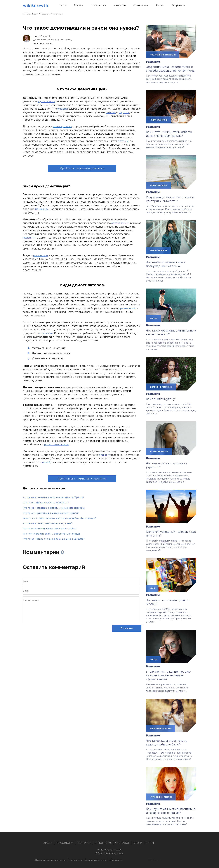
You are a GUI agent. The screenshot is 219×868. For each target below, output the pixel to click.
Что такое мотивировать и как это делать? (48, 523)
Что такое (123, 843)
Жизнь (48, 843)
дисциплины (44, 333)
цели (152, 588)
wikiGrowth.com (30, 14)
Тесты (150, 843)
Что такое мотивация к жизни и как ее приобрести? (53, 497)
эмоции (63, 109)
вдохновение (46, 101)
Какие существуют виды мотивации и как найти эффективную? (60, 518)
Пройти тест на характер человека (82, 168)
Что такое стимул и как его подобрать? (46, 503)
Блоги (138, 843)
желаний (29, 238)
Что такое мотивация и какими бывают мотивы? (51, 513)
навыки (154, 319)
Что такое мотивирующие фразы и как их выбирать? (54, 539)
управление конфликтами (163, 55)
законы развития (158, 250)
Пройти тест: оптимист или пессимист (82, 479)
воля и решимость (159, 451)
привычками (127, 308)
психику (104, 455)
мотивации (41, 255)
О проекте (116, 860)
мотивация (58, 14)
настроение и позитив (161, 797)
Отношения (103, 843)
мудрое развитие (158, 120)
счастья (111, 112)
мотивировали (62, 126)
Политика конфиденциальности (87, 860)
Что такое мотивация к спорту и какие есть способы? (54, 508)
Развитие (45, 14)
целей (46, 462)
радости (124, 112)
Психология (65, 843)
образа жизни (120, 223)
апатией (123, 141)
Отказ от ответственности (50, 860)
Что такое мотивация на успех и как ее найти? (50, 529)
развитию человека (57, 445)
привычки (42, 209)
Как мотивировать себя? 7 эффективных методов (52, 534)
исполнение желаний (160, 729)
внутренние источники (161, 387)
